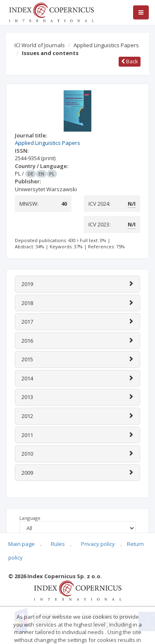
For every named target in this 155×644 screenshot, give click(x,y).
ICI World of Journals (40, 45)
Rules (58, 544)
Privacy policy (98, 544)
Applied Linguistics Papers (106, 45)
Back (130, 61)
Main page (21, 544)
